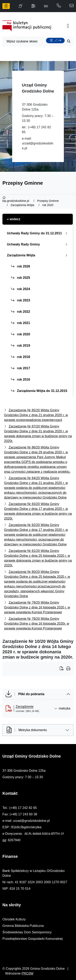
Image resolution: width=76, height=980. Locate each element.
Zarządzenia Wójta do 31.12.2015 (39, 391)
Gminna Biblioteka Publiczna (23, 926)
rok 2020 (21, 334)
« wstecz (14, 219)
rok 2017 (21, 368)
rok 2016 (21, 379)
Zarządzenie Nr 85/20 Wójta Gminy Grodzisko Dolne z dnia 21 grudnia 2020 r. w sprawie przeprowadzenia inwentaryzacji (36, 415)
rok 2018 (21, 357)
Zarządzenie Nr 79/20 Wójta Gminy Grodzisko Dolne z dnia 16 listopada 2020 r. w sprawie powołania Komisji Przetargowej (37, 607)
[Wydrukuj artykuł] (63, 669)
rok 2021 (21, 323)
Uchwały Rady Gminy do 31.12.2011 (38, 233)
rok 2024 (21, 289)
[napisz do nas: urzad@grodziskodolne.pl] (72, 6)
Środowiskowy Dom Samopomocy (27, 932)
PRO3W (27, 973)
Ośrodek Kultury (14, 919)
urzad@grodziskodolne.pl (31, 821)
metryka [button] (62, 708)
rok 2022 (21, 312)
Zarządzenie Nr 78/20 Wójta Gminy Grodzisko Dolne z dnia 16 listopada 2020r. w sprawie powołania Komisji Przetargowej (37, 624)
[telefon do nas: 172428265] (59, 6)
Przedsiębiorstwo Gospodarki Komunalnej (33, 939)
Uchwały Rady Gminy (38, 244)
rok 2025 (21, 278)
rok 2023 (21, 300)
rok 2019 (21, 346)
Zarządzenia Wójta (38, 255)
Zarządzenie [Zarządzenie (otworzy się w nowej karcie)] (25, 707)
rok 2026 (21, 266)
